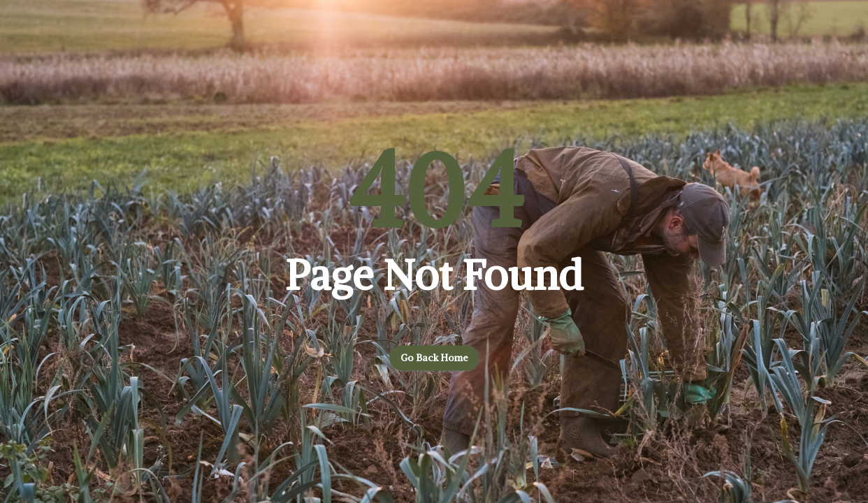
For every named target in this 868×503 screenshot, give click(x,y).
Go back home (434, 358)
